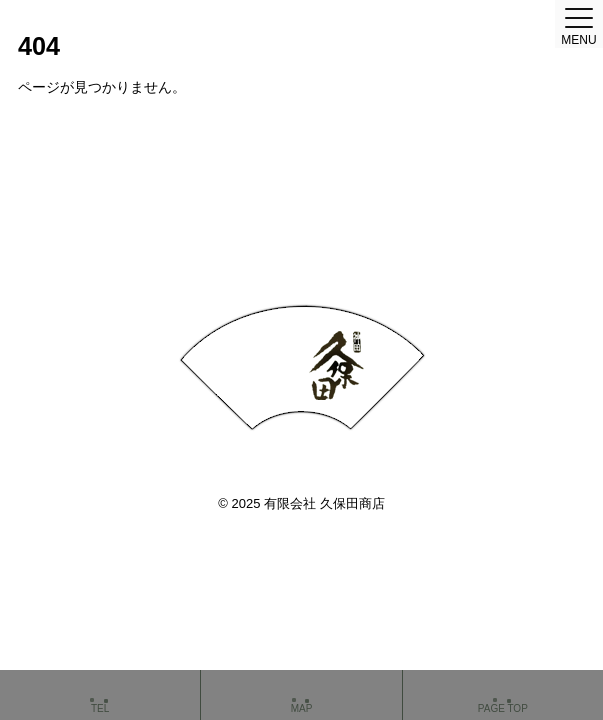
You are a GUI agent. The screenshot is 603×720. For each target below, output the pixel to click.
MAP (301, 697)
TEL (100, 697)
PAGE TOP (503, 697)
